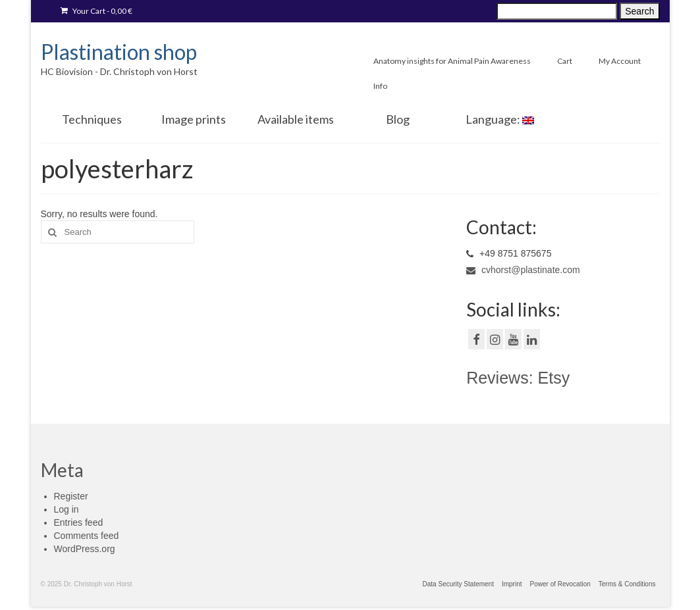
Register (71, 496)
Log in (67, 509)
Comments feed (87, 536)
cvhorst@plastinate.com (523, 270)
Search (639, 11)
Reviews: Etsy (518, 378)
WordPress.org (85, 549)
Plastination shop (119, 52)
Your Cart (96, 11)
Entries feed (79, 522)
